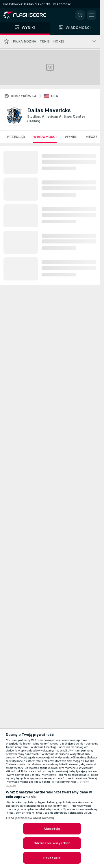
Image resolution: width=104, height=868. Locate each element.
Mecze (91, 137)
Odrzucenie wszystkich (52, 843)
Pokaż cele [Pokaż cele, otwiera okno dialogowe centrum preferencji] (52, 858)
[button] (80, 15)
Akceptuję (52, 829)
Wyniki (71, 137)
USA (55, 96)
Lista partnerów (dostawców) (30, 818)
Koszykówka (24, 96)
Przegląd (16, 137)
